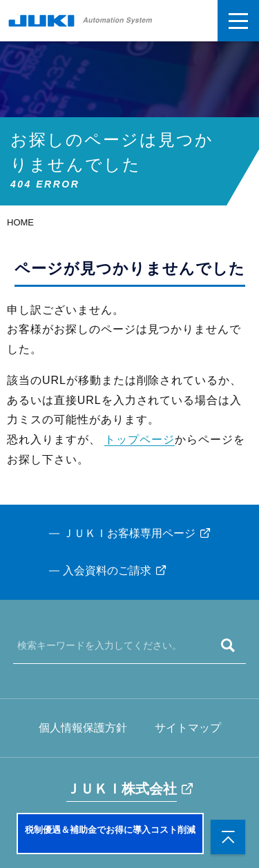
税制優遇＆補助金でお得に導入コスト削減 (110, 830)
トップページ (140, 440)
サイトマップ (188, 728)
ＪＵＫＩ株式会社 (122, 789)
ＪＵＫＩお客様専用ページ (129, 533)
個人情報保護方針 (83, 728)
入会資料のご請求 (107, 571)
